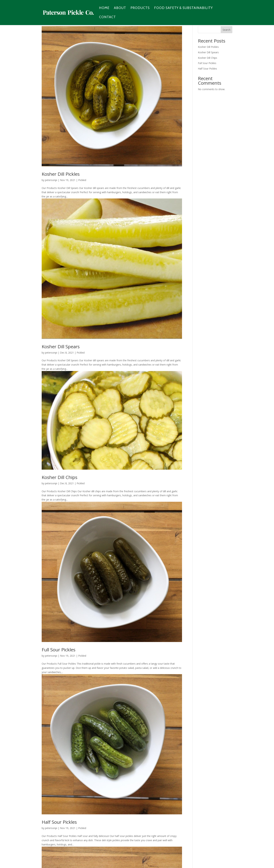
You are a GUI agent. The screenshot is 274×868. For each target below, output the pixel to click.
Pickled (82, 180)
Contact (107, 17)
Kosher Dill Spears (61, 346)
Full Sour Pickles (59, 650)
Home (104, 8)
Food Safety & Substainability (183, 8)
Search (227, 30)
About (120, 8)
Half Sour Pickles (59, 822)
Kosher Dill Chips (59, 477)
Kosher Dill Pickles (61, 174)
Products (140, 8)
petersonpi (51, 180)
